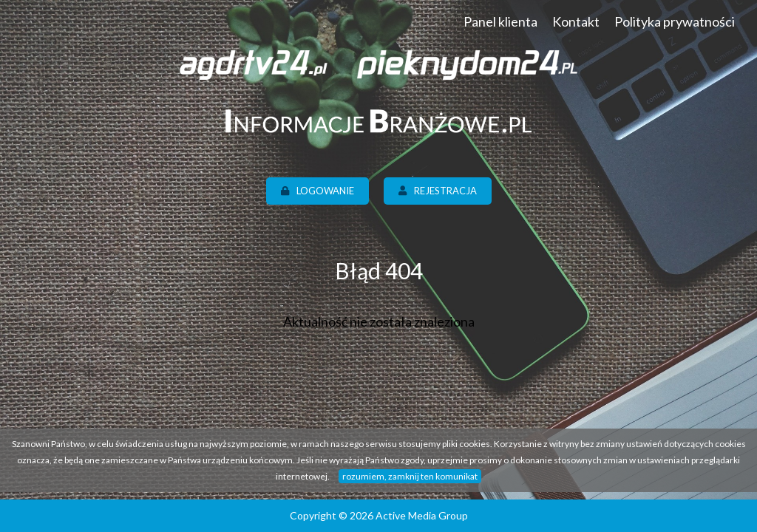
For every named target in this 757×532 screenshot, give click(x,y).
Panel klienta (500, 21)
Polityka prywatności (675, 21)
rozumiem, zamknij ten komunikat (410, 476)
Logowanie (318, 191)
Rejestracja (438, 191)
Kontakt (576, 21)
